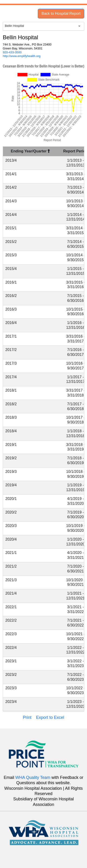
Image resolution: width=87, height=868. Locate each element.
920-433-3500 (12, 52)
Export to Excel (50, 717)
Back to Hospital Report (61, 14)
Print (27, 717)
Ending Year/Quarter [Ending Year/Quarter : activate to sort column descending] (31, 151)
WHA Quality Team (33, 777)
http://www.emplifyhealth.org (22, 56)
